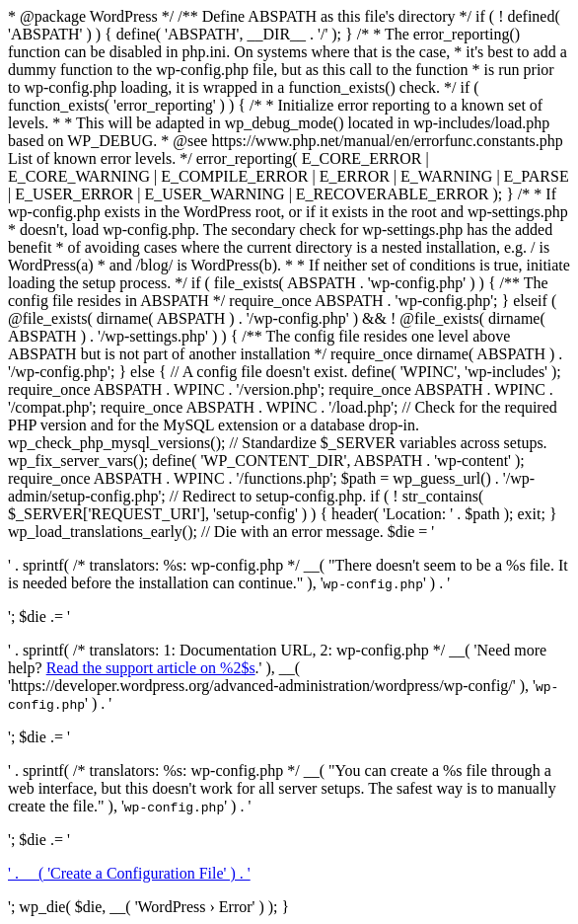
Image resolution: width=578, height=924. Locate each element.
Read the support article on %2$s (151, 668)
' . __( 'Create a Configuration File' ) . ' (129, 873)
